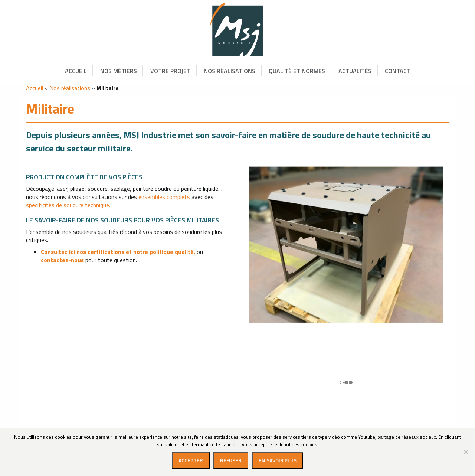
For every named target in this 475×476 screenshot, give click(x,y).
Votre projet (170, 71)
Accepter (191, 460)
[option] (346, 280)
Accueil (76, 71)
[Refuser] (466, 452)
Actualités (355, 71)
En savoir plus (278, 460)
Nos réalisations (230, 71)
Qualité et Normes (297, 71)
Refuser (231, 460)
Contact (398, 71)
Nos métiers (119, 71)
